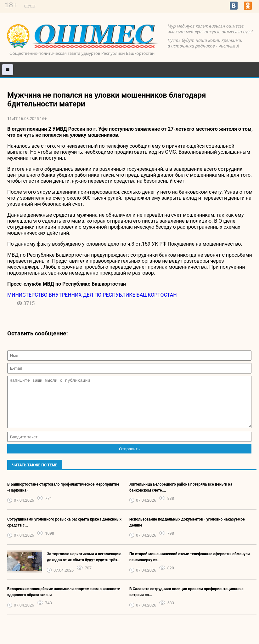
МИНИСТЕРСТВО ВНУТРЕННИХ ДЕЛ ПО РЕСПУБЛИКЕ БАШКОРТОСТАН (92, 295)
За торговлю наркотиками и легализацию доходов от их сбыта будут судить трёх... (84, 566)
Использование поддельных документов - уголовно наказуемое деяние (187, 532)
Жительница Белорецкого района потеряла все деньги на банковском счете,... (181, 497)
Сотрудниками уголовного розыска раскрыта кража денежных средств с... (64, 532)
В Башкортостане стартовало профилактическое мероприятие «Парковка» (63, 497)
